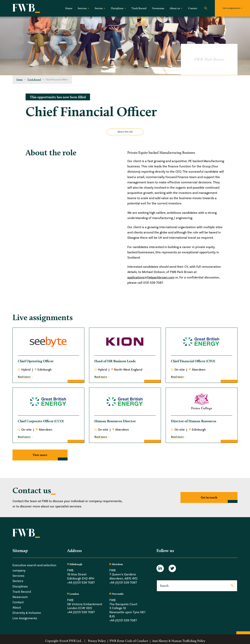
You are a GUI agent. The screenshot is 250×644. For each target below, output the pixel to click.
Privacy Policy (97, 641)
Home (69, 8)
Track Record (139, 8)
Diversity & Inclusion (27, 613)
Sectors (99, 8)
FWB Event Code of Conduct (129, 641)
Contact (193, 8)
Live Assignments (25, 618)
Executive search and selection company (34, 568)
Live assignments (231, 8)
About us (175, 8)
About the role (125, 132)
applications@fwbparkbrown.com (151, 277)
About (17, 608)
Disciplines (117, 8)
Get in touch (209, 497)
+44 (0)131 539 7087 (81, 583)
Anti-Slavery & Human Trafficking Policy (179, 641)
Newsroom (158, 8)
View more (40, 455)
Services (82, 8)
